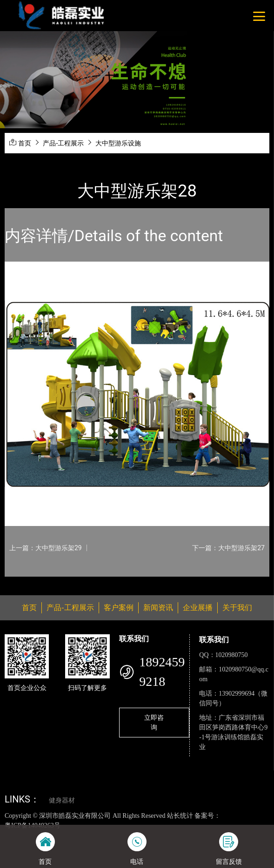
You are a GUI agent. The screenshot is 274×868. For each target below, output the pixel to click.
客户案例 (119, 608)
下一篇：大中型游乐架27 (228, 548)
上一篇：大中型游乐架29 (46, 548)
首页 (25, 143)
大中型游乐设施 (118, 143)
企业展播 (198, 608)
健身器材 (62, 800)
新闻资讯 (158, 608)
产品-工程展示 (63, 143)
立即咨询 (154, 722)
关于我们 (237, 608)
